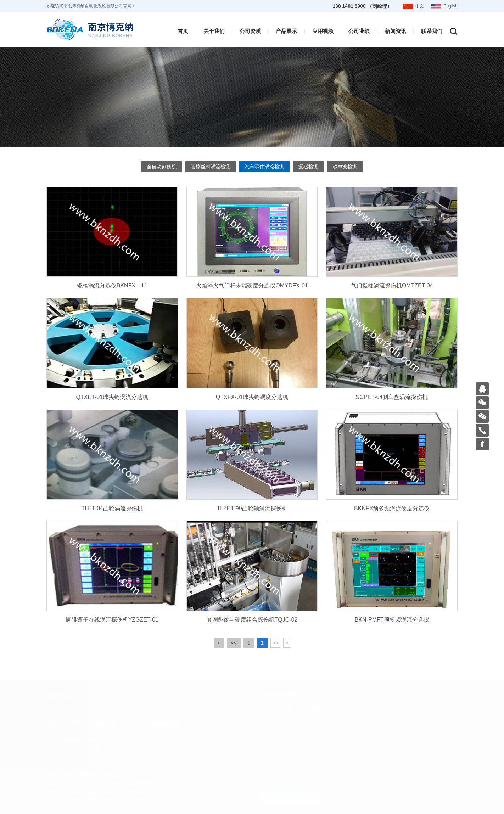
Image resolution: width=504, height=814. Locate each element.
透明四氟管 (75, 800)
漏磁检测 (308, 167)
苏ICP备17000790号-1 (86, 783)
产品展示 (286, 30)
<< (234, 656)
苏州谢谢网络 (144, 783)
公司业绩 (359, 30)
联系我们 (432, 30)
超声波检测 (345, 167)
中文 (420, 6)
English (451, 6)
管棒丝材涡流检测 (211, 167)
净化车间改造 (100, 800)
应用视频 (323, 30)
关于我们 (214, 30)
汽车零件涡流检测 (264, 167)
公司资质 (250, 30)
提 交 (289, 798)
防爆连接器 (201, 792)
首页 (183, 30)
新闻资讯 (396, 30)
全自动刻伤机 (162, 167)
